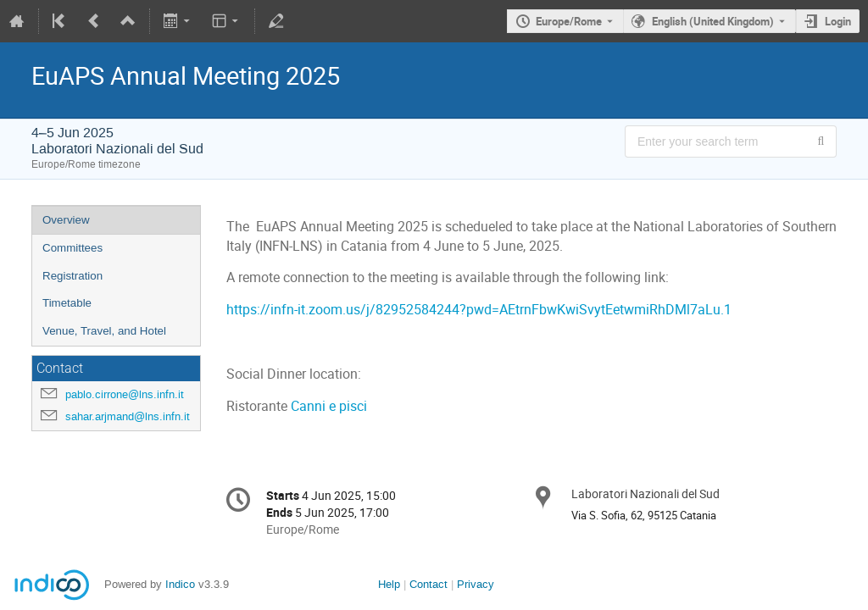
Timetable (67, 303)
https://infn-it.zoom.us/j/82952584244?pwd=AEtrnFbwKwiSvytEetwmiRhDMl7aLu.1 (479, 310)
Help (389, 584)
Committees (72, 248)
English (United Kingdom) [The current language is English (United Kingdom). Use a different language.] (713, 21)
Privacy (476, 584)
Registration (72, 276)
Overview (66, 220)
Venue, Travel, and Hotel (104, 331)
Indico (180, 584)
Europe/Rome (569, 21)
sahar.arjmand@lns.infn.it (128, 416)
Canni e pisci (329, 406)
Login (838, 21)
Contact (428, 584)
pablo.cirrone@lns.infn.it (125, 394)
